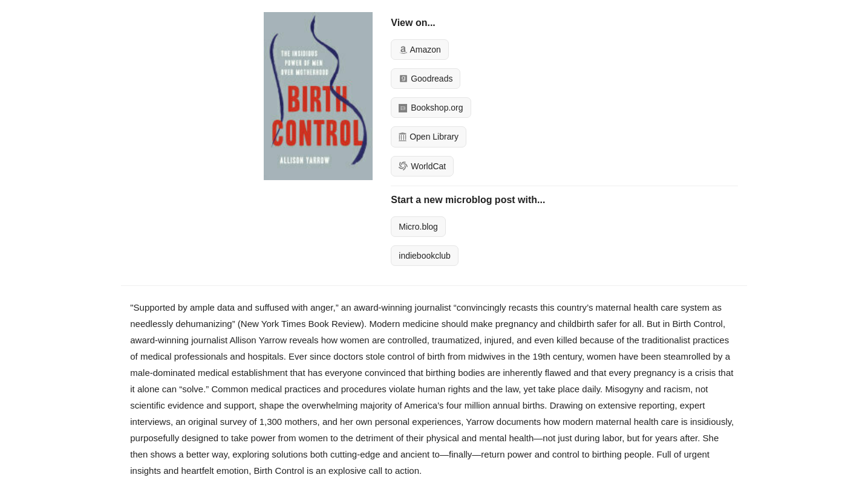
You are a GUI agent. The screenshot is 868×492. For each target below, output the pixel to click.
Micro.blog (418, 227)
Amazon (419, 50)
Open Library (429, 137)
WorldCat (422, 166)
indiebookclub (425, 256)
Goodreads (426, 79)
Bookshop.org (431, 108)
